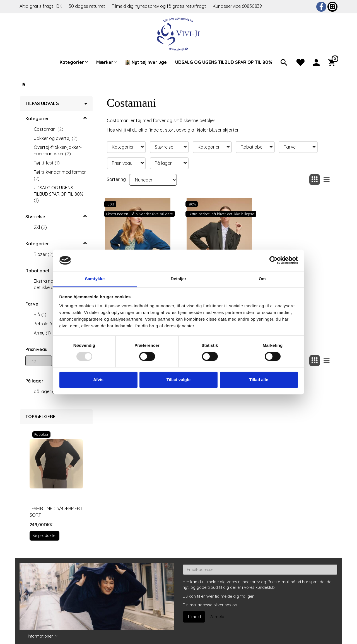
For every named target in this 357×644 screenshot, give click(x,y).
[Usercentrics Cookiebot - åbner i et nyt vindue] (273, 260)
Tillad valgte (178, 380)
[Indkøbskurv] (333, 62)
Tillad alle (259, 380)
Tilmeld (194, 617)
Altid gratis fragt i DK (41, 6)
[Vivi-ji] (179, 34)
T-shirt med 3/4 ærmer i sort (56, 512)
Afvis (98, 380)
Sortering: (117, 179)
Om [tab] (262, 279)
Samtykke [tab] (95, 279)
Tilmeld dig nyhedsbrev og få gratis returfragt (160, 6)
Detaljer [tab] (178, 279)
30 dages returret (88, 6)
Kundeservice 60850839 (237, 6)
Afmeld (217, 617)
